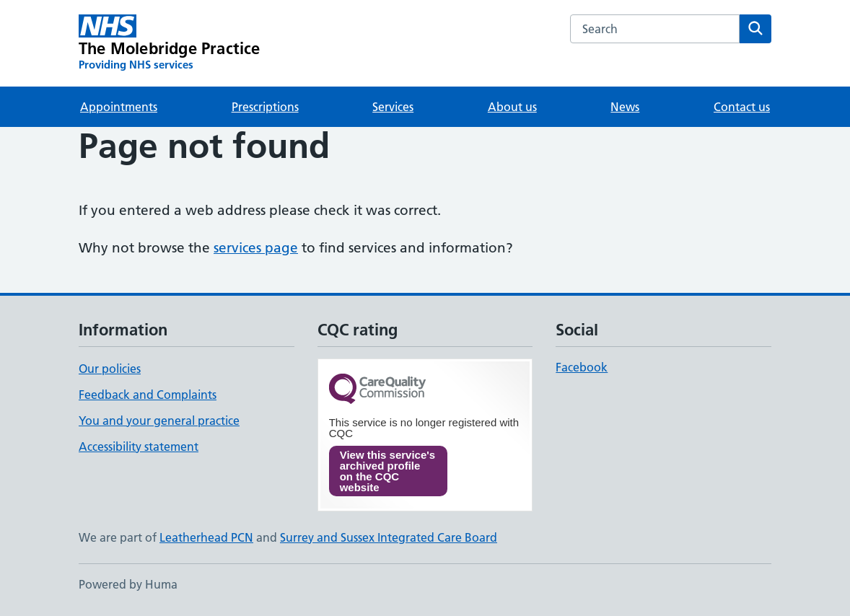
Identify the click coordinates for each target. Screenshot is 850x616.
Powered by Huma (128, 584)
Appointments (119, 107)
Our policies (110, 369)
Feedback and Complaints (148, 395)
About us (512, 107)
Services (393, 107)
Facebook (582, 367)
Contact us (742, 107)
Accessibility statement (139, 446)
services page (256, 248)
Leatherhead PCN (206, 537)
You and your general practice (159, 421)
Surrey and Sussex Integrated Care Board (389, 537)
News (625, 107)
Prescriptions (265, 107)
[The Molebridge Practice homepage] (170, 43)
